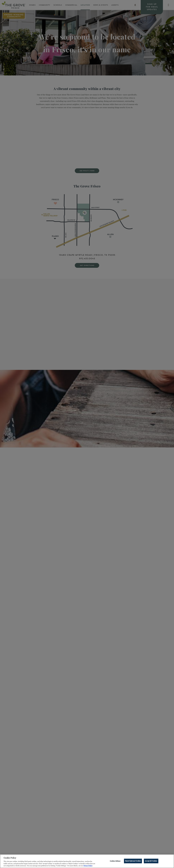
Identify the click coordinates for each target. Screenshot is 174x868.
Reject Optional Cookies (133, 861)
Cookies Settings (115, 861)
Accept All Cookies (151, 861)
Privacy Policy (88, 866)
